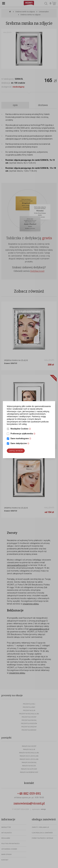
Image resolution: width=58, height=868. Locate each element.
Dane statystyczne (21, 444)
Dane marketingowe (21, 439)
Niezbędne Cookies (21, 429)
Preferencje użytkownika (24, 434)
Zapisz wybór (16, 451)
